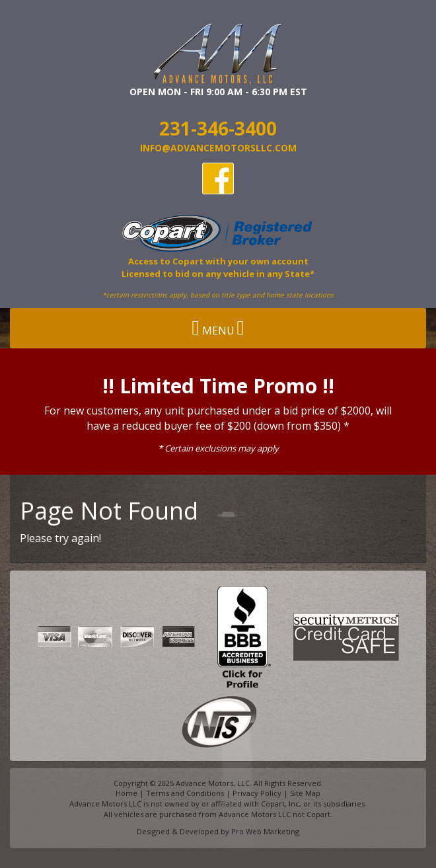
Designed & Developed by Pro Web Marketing (218, 831)
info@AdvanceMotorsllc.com (218, 148)
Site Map (305, 793)
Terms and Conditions (185, 793)
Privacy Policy (257, 793)
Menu (218, 328)
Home (127, 793)
